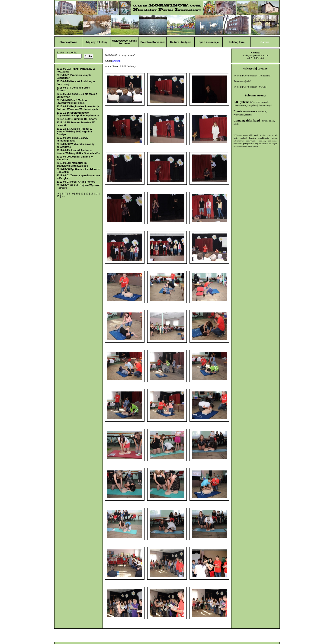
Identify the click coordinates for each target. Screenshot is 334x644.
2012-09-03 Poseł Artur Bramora (76, 182)
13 (92, 194)
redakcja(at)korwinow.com (255, 55)
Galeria (265, 42)
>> (63, 196)
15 (58, 196)
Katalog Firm (237, 42)
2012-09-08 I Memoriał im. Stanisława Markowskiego (72, 164)
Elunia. (246, 111)
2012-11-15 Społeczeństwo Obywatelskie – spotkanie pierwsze (78, 114)
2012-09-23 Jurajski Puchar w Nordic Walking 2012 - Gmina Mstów (78, 152)
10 (77, 194)
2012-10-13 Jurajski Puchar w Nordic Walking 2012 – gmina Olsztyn (74, 131)
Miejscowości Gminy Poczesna (124, 42)
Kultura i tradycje (181, 42)
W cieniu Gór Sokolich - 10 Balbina (252, 76)
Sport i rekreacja (209, 42)
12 (87, 194)
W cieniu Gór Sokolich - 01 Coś (250, 87)
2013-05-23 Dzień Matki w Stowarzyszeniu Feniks (72, 102)
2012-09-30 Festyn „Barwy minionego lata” (72, 139)
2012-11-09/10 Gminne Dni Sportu (77, 119)
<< (58, 194)
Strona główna (68, 42)
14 (97, 194)
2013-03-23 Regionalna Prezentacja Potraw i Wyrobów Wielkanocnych (78, 108)
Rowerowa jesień (242, 81)
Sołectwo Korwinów (153, 42)
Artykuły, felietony (96, 42)
